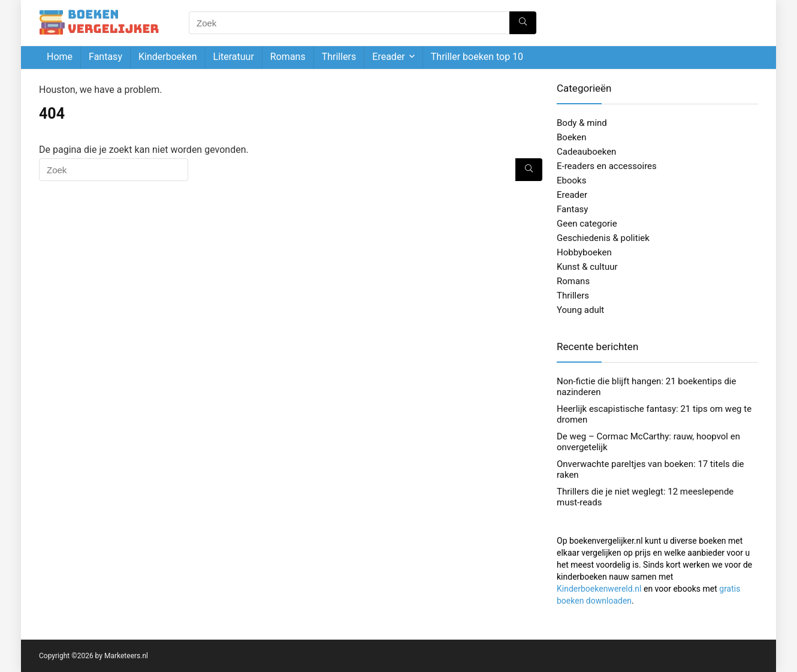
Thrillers (339, 57)
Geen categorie (587, 224)
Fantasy (105, 57)
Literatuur (234, 57)
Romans (288, 57)
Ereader (388, 57)
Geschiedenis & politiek (603, 238)
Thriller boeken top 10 (477, 57)
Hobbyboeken (584, 252)
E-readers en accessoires (607, 166)
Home (60, 57)
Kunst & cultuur (587, 267)
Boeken (572, 137)
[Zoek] (523, 23)
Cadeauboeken (586, 152)
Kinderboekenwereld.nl (599, 589)
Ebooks (571, 180)
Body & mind (582, 123)
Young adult (580, 310)
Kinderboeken (168, 57)
